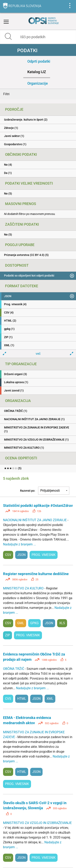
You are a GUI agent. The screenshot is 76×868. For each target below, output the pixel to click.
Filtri (6, 94)
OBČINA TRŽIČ (14, 669)
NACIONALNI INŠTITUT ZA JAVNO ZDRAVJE (35, 520)
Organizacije (38, 83)
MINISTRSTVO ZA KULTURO (24, 588)
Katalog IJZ (37, 72)
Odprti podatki (39, 61)
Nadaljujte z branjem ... (19, 544)
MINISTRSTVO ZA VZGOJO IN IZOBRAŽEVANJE (37, 823)
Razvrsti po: (28, 491)
